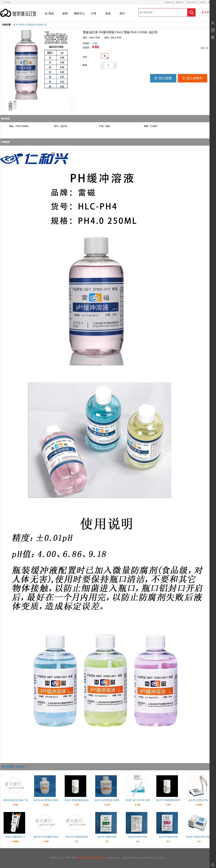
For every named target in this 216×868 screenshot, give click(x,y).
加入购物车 (192, 78)
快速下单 (209, 12)
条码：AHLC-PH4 (113, 38)
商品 (22, 25)
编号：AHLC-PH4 (91, 38)
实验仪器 (31, 25)
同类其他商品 (8, 767)
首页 (15, 25)
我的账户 (179, 2)
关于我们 (7, 2)
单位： (86, 57)
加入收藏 (163, 78)
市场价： (87, 43)
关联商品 (20, 767)
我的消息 (191, 2)
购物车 (169, 2)
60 (97, 47)
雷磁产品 (42, 25)
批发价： (87, 48)
